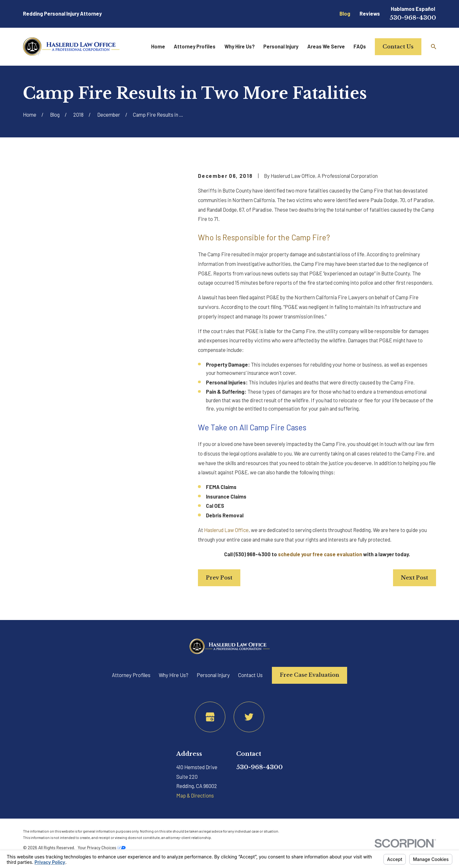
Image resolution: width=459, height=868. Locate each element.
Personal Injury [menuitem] (281, 46)
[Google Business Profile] (210, 717)
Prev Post (219, 578)
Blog (345, 14)
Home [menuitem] (158, 46)
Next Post (414, 578)
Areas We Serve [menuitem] (326, 46)
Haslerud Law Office (226, 530)
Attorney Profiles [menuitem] (195, 46)
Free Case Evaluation (310, 675)
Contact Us (398, 47)
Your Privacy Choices (102, 847)
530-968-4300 (413, 18)
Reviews (370, 14)
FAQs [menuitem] (360, 46)
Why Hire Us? (174, 675)
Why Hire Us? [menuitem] (240, 46)
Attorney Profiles (131, 675)
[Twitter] (249, 717)
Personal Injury (213, 675)
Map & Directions (195, 795)
